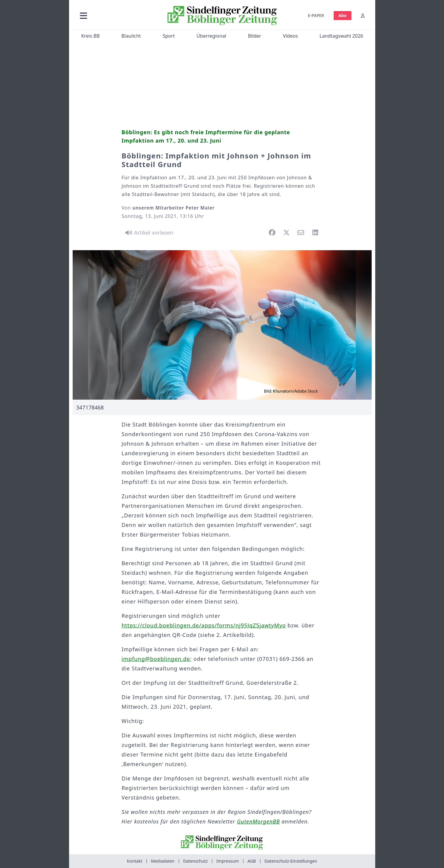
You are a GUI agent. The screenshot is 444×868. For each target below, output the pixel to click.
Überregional (211, 36)
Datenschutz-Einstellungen (291, 861)
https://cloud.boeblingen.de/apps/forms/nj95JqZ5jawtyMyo (204, 625)
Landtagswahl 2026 (341, 36)
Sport (168, 36)
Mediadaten (163, 861)
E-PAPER (316, 15)
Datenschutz (196, 861)
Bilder (254, 36)
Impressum (228, 861)
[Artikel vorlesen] (148, 233)
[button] (115, 15)
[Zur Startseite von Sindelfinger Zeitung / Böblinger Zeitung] (222, 16)
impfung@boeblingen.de (156, 659)
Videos (290, 36)
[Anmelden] (363, 15)
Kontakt (135, 861)
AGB (252, 861)
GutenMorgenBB (258, 821)
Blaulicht (131, 36)
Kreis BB (90, 36)
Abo (342, 15)
